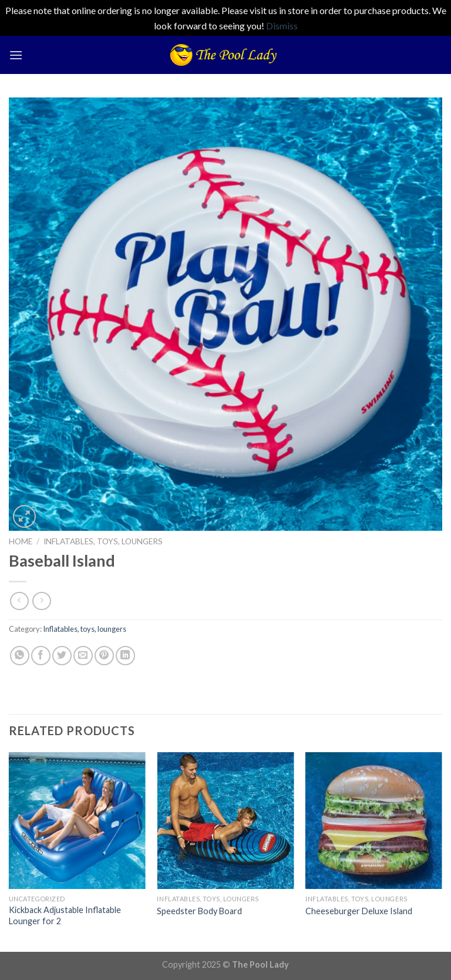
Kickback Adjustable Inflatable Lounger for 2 (65, 915)
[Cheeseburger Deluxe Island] (374, 821)
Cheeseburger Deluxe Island (359, 911)
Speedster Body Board (199, 911)
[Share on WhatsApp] (20, 656)
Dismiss (282, 26)
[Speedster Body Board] (225, 821)
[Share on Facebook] (41, 656)
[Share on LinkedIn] (125, 656)
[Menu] (16, 55)
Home (21, 541)
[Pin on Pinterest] (104, 656)
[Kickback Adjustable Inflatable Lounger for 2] (77, 821)
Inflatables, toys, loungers (103, 541)
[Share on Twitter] (62, 656)
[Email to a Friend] (83, 656)
